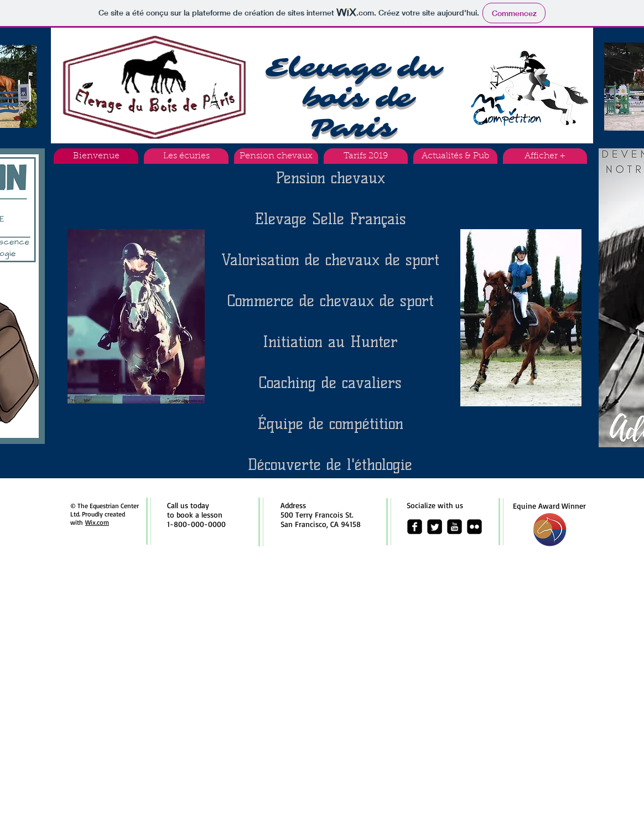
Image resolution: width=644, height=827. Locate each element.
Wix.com (97, 522)
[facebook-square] (415, 527)
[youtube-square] (455, 527)
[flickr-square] (474, 527)
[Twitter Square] (435, 527)
